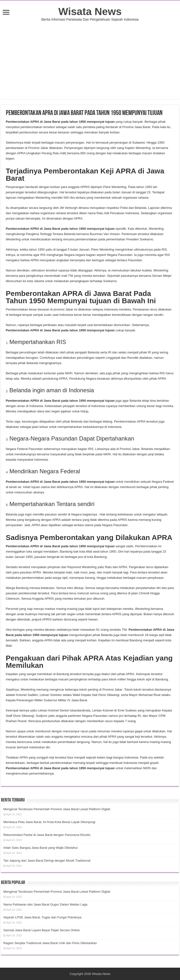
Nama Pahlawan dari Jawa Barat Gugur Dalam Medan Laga (45, 904)
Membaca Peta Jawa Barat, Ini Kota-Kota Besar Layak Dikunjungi (49, 822)
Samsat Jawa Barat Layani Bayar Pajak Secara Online (42, 930)
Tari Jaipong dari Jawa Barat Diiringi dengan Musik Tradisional (47, 861)
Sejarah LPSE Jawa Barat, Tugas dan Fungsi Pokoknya (43, 917)
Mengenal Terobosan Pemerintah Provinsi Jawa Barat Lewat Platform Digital (57, 809)
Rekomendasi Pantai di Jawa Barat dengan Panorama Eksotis (47, 835)
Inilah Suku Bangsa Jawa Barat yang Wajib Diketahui (41, 848)
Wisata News (90, 11)
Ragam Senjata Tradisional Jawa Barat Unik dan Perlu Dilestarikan (50, 943)
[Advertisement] (90, 58)
